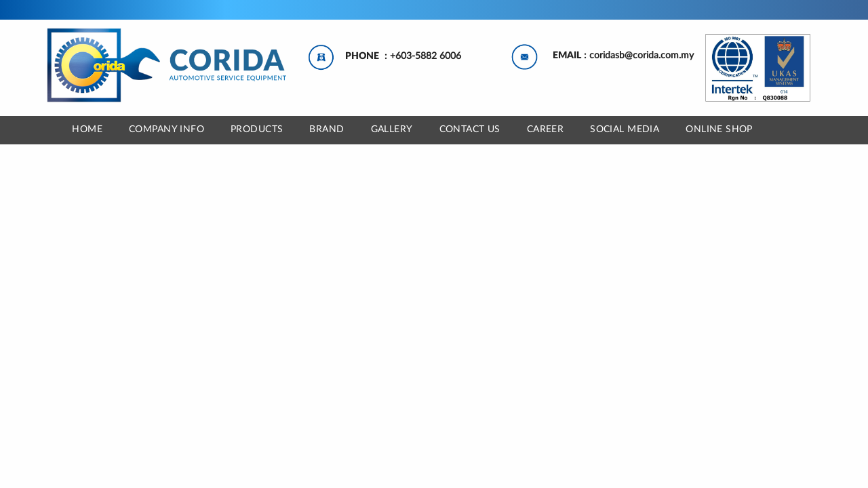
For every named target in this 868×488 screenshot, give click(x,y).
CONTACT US (470, 129)
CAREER (546, 129)
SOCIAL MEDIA (625, 129)
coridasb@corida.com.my (642, 56)
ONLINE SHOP (719, 129)
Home (87, 129)
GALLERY (392, 129)
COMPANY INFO (166, 129)
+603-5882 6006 (426, 56)
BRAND (327, 129)
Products (257, 129)
